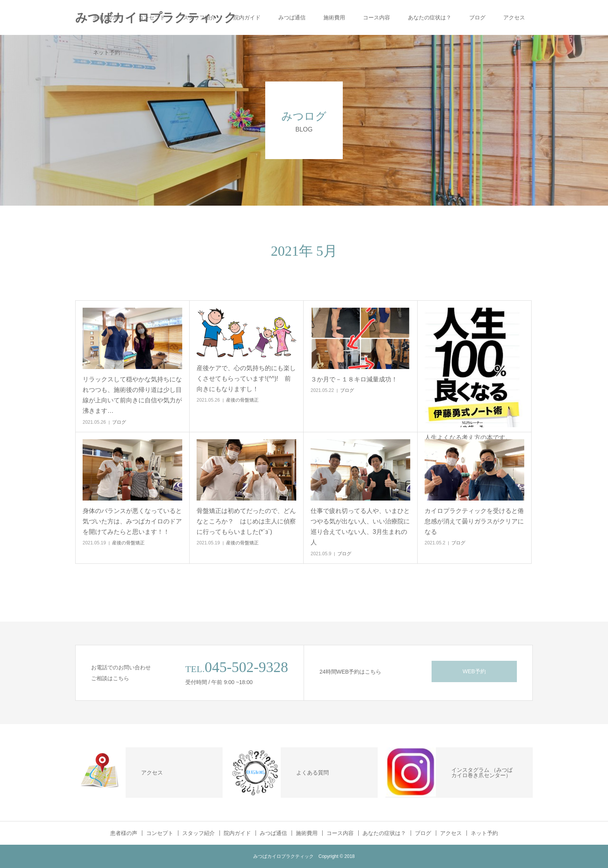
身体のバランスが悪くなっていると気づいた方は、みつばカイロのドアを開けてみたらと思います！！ (132, 521)
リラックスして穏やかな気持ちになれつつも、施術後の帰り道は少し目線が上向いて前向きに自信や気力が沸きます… (132, 395)
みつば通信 (292, 17)
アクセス (514, 17)
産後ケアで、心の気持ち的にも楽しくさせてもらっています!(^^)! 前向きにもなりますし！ (246, 379)
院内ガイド (247, 17)
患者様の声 (107, 17)
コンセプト (152, 17)
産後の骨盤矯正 (242, 400)
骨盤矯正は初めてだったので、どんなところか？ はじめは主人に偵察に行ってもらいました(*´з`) (246, 521)
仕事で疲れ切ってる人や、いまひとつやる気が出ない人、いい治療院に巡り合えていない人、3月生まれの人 (360, 527)
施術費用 (334, 17)
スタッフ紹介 (199, 17)
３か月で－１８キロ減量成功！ (354, 379)
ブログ (477, 17)
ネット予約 (107, 52)
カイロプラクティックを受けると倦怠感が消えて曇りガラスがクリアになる (474, 521)
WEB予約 (474, 671)
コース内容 (377, 17)
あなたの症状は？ (430, 17)
